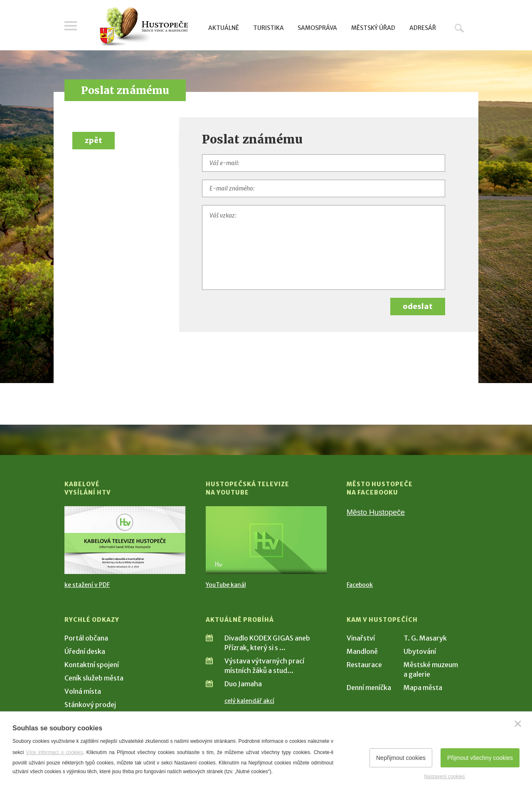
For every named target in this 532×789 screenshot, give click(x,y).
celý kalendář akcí (249, 701)
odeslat (418, 306)
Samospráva (317, 28)
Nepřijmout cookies (401, 758)
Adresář (423, 28)
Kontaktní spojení (92, 665)
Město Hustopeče (376, 512)
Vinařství (361, 638)
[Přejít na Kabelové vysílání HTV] (125, 540)
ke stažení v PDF (87, 585)
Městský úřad (373, 28)
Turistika (268, 28)
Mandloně (362, 651)
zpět (94, 140)
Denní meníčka (369, 688)
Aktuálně (224, 28)
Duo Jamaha (243, 684)
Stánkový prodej (90, 705)
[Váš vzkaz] (324, 247)
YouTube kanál (226, 585)
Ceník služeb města (94, 678)
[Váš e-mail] (324, 163)
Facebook (360, 585)
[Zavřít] (518, 724)
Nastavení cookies (444, 777)
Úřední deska (85, 651)
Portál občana (86, 638)
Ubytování (420, 651)
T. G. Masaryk (425, 638)
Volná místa (83, 691)
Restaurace (364, 665)
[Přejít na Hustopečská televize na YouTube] (266, 540)
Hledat (459, 28)
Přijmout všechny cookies (480, 758)
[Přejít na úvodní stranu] (144, 27)
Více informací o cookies (55, 752)
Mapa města (423, 688)
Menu (71, 26)
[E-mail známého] (324, 188)
